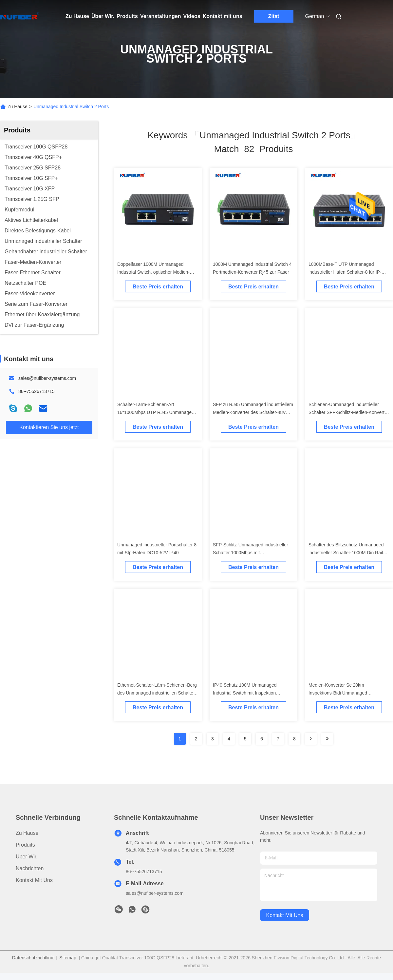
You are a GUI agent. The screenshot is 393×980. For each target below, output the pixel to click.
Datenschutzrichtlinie (33, 958)
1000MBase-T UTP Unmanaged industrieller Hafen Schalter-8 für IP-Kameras (345, 272)
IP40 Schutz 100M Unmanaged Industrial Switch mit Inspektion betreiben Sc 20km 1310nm (245, 693)
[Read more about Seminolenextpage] (311, 739)
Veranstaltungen (160, 16)
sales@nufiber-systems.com (47, 378)
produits (25, 845)
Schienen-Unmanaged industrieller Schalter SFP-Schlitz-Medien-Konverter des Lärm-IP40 (348, 412)
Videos (192, 16)
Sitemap (68, 958)
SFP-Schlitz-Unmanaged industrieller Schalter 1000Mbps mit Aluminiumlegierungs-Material (251, 553)
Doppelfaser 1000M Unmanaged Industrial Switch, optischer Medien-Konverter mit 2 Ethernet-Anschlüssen (156, 272)
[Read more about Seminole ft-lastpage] (327, 739)
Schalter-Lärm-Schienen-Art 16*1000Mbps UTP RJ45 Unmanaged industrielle (156, 412)
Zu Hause (77, 16)
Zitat (274, 16)
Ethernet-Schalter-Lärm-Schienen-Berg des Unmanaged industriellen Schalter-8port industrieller (157, 693)
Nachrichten (30, 868)
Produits (127, 16)
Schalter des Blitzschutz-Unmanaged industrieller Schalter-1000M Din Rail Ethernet (346, 553)
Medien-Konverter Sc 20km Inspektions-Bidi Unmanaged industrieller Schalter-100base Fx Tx (345, 693)
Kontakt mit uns (223, 16)
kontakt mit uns (285, 915)
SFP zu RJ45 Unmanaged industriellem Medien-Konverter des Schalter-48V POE (253, 412)
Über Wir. (103, 16)
